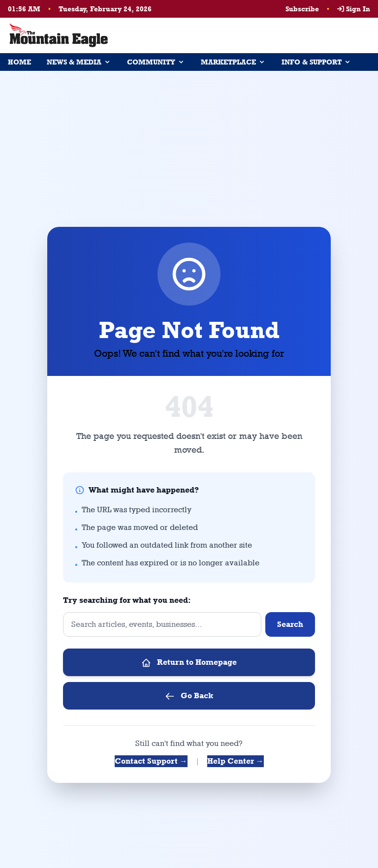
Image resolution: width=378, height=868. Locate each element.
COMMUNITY (156, 62)
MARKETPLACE (233, 62)
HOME (19, 62)
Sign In (354, 9)
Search (290, 624)
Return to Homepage (189, 663)
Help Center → (236, 761)
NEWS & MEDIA (79, 62)
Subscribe (302, 9)
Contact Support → (151, 761)
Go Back (189, 696)
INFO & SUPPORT (316, 62)
